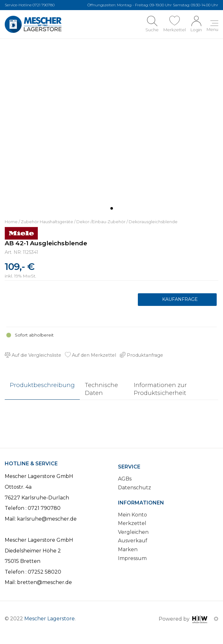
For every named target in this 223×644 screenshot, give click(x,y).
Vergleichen (133, 532)
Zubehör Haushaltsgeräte (47, 222)
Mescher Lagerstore (50, 619)
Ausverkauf (133, 541)
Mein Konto (132, 515)
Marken (128, 549)
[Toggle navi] (212, 27)
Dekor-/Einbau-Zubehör (101, 222)
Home (11, 222)
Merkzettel (132, 523)
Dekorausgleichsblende (153, 222)
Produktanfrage (177, 300)
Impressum (132, 558)
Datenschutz (135, 488)
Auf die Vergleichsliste (33, 355)
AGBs (125, 479)
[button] (112, 208)
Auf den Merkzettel (91, 355)
